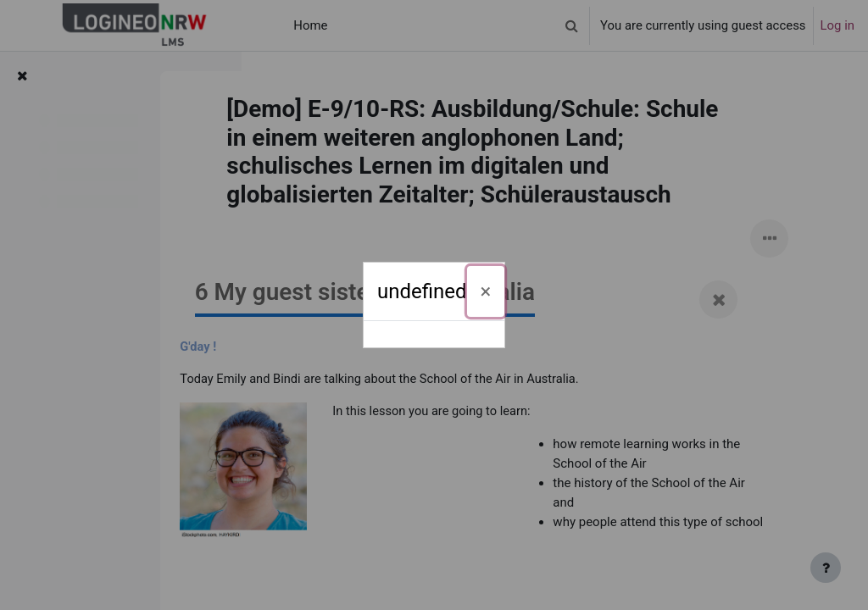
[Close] (486, 291)
